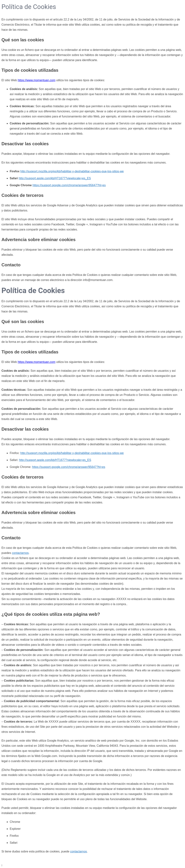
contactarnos (20, 553)
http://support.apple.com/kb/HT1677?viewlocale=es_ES (55, 178)
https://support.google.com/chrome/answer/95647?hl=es (69, 185)
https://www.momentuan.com (37, 80)
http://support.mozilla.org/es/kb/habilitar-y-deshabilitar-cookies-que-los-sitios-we (72, 171)
